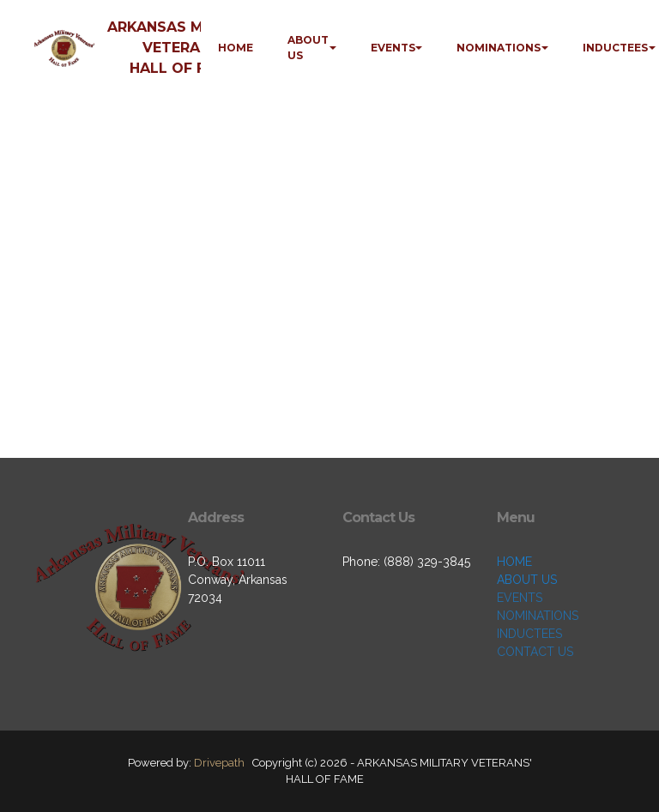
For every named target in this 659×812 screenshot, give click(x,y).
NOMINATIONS (499, 48)
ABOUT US (308, 48)
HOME (236, 48)
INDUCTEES (615, 48)
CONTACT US (535, 652)
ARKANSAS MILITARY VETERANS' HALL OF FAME (183, 48)
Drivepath (219, 763)
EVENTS (393, 48)
